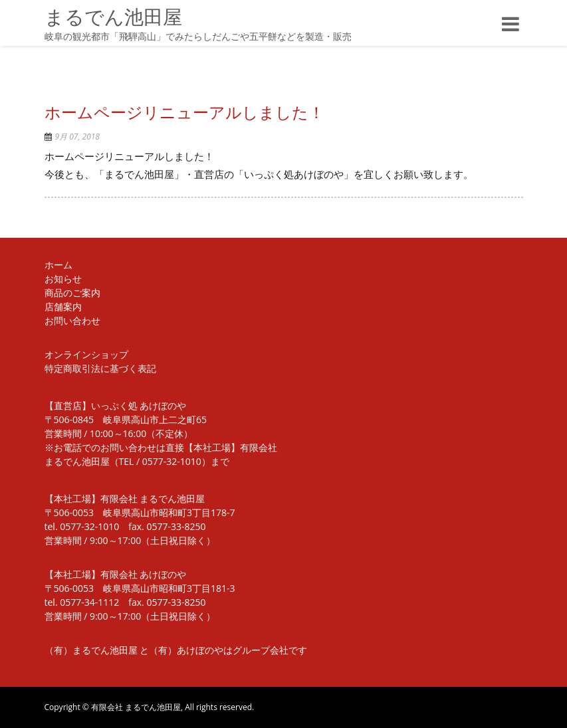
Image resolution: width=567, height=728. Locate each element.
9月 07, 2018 (77, 136)
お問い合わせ (72, 320)
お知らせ (63, 279)
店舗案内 (63, 307)
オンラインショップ (86, 354)
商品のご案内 (72, 293)
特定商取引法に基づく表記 (100, 368)
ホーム (58, 265)
